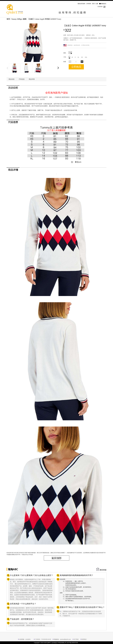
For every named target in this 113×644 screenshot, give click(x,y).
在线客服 (100, 7)
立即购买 (76, 67)
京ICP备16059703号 (72, 643)
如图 (70, 53)
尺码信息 (22, 79)
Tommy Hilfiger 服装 (19, 19)
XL (78, 57)
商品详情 (32, 79)
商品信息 (12, 79)
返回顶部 (56, 558)
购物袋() (103, 4)
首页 (8, 19)
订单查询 (89, 4)
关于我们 (76, 639)
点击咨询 (28, 639)
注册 (97, 4)
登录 (93, 4)
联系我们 (84, 639)
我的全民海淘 (81, 4)
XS (82, 57)
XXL (86, 57)
